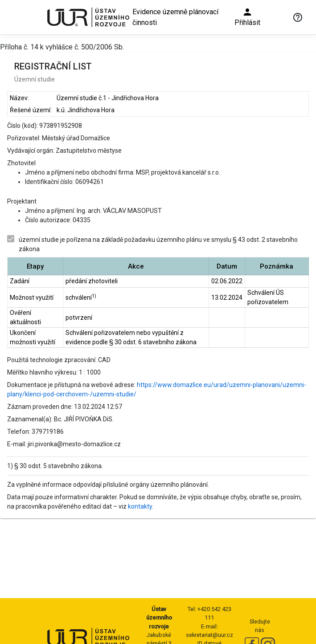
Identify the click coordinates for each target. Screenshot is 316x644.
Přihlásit (247, 17)
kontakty (140, 506)
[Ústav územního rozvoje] (88, 17)
